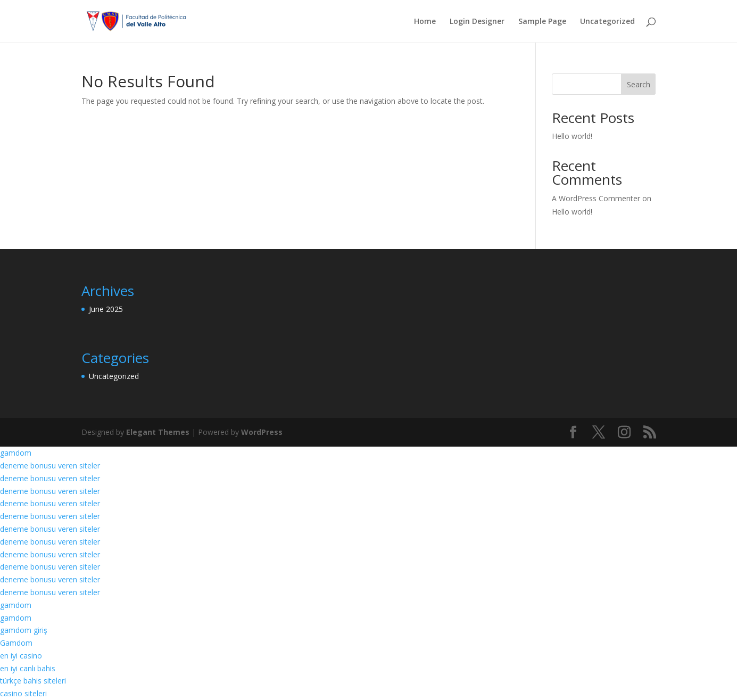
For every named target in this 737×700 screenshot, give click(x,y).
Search (639, 84)
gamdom (16, 453)
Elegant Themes (158, 432)
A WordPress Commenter (596, 198)
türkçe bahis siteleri (33, 681)
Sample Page (542, 22)
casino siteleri (23, 693)
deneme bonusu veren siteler (50, 466)
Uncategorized (607, 22)
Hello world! (572, 136)
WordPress (262, 432)
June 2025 (106, 309)
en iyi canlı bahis (28, 668)
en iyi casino (21, 656)
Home (425, 22)
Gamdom (16, 643)
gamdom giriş (24, 630)
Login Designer (477, 22)
